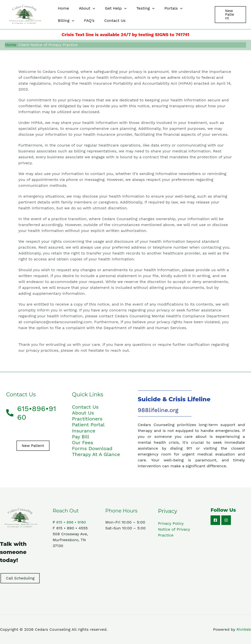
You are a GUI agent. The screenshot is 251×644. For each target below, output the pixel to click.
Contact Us (85, 407)
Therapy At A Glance (96, 454)
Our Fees (83, 442)
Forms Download (92, 448)
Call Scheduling (20, 578)
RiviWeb (244, 629)
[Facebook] (215, 520)
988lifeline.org (158, 410)
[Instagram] (226, 520)
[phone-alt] (33, 412)
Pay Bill (81, 436)
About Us (83, 413)
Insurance (84, 430)
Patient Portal (88, 424)
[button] (90, 8)
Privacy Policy (171, 523)
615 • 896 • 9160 (72, 522)
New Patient (33, 445)
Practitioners (87, 418)
